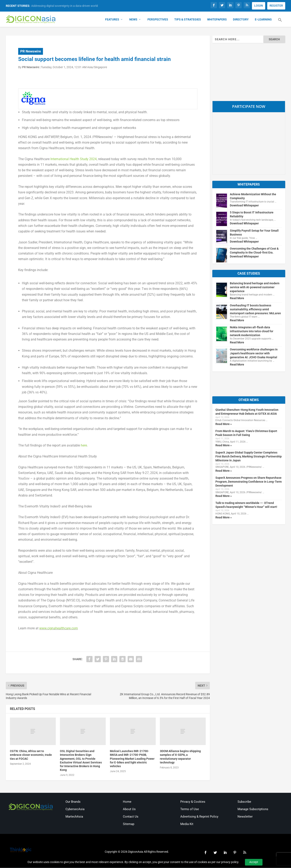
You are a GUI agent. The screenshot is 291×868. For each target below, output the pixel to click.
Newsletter (245, 817)
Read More (237, 299)
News (133, 20)
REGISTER (276, 6)
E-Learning (263, 20)
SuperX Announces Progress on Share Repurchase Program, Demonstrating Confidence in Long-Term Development (249, 482)
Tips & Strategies (188, 20)
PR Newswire (31, 51)
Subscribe (244, 802)
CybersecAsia (75, 809)
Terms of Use (190, 809)
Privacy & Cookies (193, 802)
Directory (241, 20)
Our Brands (73, 802)
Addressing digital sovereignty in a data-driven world (65, 6)
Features (112, 20)
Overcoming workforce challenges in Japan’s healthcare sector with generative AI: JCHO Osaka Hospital (254, 354)
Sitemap (129, 824)
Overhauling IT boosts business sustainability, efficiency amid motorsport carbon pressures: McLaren (255, 310)
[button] (280, 23)
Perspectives (158, 20)
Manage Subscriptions (253, 809)
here (84, 446)
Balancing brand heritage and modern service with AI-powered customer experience (255, 287)
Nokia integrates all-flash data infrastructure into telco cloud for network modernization (252, 332)
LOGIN (259, 6)
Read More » (224, 424)
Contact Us (131, 817)
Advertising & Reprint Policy (199, 817)
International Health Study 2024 (74, 159)
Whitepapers (217, 20)
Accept (254, 862)
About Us (129, 809)
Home (127, 802)
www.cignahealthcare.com (59, 628)
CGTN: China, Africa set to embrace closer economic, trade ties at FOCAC (31, 755)
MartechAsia (74, 817)
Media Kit (187, 824)
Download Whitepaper (244, 206)
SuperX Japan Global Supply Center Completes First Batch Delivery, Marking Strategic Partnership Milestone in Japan (249, 457)
